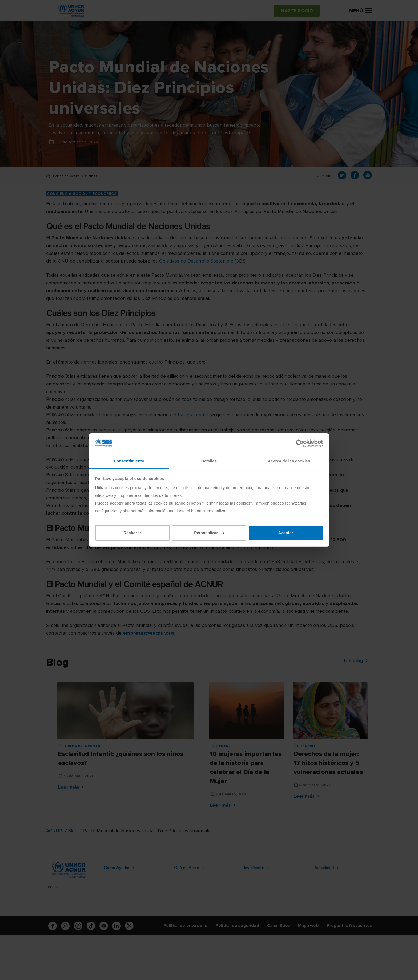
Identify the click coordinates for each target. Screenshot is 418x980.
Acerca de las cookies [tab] (289, 461)
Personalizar (209, 533)
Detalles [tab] (209, 461)
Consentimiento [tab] (129, 461)
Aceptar (286, 533)
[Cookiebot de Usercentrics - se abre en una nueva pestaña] (300, 443)
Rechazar (132, 533)
